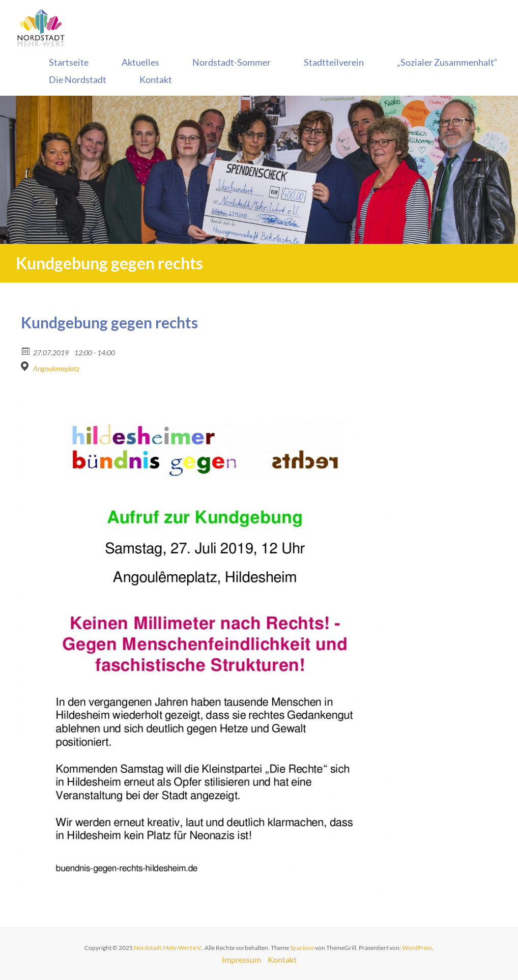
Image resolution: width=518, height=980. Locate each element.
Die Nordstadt (78, 79)
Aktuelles (140, 62)
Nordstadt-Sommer (232, 62)
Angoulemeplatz (56, 368)
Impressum (241, 959)
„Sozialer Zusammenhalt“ (447, 62)
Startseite (69, 62)
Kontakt (156, 79)
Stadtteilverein (334, 62)
